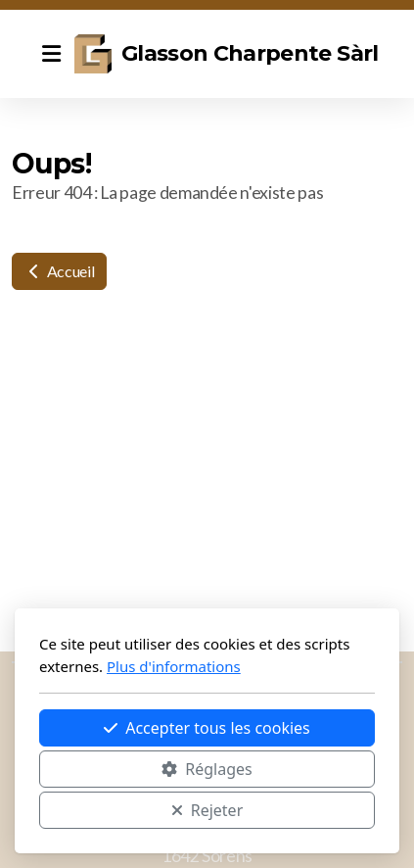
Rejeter (207, 810)
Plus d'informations (174, 666)
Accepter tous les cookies (207, 728)
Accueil (59, 271)
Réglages (207, 769)
